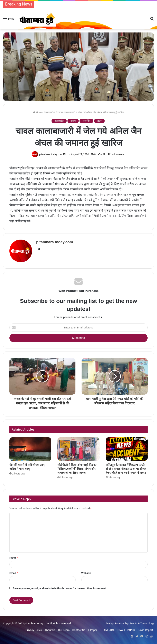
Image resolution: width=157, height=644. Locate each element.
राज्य (99, 121)
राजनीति (86, 121)
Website (86, 573)
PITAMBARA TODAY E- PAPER (117, 630)
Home (38, 112)
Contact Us (79, 630)
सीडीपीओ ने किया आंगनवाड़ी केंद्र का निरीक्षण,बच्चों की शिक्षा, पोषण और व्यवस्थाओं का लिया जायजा (77, 469)
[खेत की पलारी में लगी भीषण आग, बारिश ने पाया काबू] (30, 449)
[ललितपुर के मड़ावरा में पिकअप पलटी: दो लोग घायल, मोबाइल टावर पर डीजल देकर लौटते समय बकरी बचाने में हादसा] (127, 449)
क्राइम (73, 121)
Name (14, 558)
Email (14, 573)
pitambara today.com (51, 154)
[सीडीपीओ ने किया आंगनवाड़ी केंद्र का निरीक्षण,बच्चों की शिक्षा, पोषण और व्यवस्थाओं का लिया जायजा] (78, 449)
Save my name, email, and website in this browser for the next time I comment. (60, 588)
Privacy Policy (34, 630)
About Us (50, 630)
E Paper (93, 630)
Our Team (64, 630)
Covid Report (145, 630)
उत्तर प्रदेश (50, 112)
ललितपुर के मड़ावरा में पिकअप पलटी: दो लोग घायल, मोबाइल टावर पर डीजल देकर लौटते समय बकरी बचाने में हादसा (126, 469)
